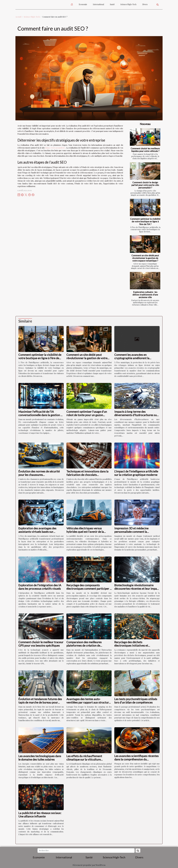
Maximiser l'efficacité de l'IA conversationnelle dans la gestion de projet (41, 415)
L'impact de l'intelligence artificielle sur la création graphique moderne (136, 473)
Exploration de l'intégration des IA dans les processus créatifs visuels (40, 587)
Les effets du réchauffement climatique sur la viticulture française (84, 759)
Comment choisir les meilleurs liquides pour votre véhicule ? (145, 150)
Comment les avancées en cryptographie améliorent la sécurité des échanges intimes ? (134, 358)
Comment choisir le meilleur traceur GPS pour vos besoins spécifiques (41, 644)
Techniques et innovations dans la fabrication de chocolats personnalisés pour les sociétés (87, 475)
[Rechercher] (86, 851)
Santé (112, 4)
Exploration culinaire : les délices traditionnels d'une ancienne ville (145, 295)
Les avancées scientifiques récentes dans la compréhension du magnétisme (136, 759)
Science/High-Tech (128, 4)
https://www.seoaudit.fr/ (55, 148)
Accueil (18, 17)
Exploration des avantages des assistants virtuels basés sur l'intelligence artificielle (37, 532)
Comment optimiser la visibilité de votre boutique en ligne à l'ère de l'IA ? (145, 221)
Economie (83, 4)
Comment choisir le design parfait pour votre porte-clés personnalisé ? (145, 185)
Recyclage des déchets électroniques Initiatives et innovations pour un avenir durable (136, 645)
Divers (145, 4)
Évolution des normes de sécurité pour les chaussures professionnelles (39, 475)
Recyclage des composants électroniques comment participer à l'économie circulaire (89, 589)
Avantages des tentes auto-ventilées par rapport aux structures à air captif (89, 702)
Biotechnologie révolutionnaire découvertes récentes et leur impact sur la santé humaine (137, 589)
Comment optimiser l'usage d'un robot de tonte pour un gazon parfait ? (87, 415)
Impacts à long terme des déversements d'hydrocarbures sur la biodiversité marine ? (136, 415)
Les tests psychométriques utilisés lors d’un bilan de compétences (136, 701)
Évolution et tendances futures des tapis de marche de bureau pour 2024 (40, 702)
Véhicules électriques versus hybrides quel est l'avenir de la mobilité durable (85, 532)
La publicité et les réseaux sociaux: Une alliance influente (40, 815)
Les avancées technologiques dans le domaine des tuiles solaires (40, 758)
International (98, 4)
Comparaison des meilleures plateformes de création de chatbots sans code (84, 645)
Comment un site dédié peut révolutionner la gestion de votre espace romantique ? (145, 258)
